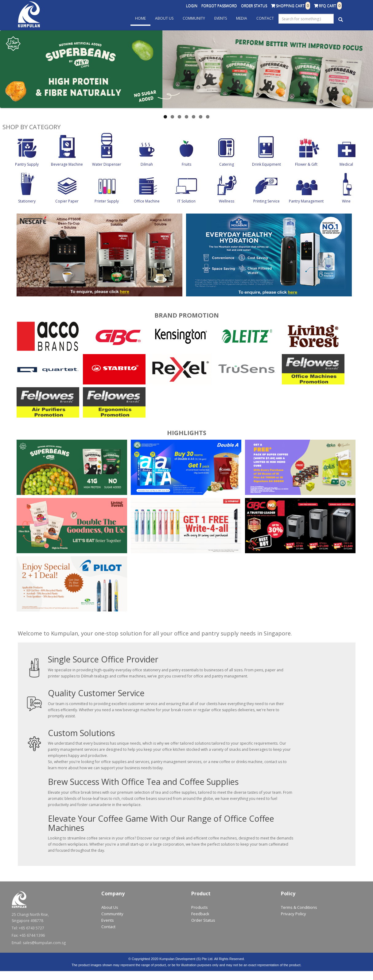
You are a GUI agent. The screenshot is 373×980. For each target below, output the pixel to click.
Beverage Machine (67, 164)
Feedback (200, 914)
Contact (265, 18)
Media (242, 18)
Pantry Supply (27, 164)
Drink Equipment (266, 164)
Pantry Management (306, 201)
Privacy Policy (293, 914)
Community (194, 18)
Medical (346, 164)
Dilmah (147, 164)
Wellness (227, 201)
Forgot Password (219, 6)
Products (200, 907)
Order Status (254, 6)
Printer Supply (107, 201)
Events (221, 18)
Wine (346, 201)
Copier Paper (67, 201)
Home (140, 18)
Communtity (112, 914)
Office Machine (147, 201)
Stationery (27, 201)
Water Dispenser (107, 164)
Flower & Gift (306, 164)
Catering (227, 164)
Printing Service (266, 201)
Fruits (187, 164)
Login (192, 6)
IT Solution (187, 201)
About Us (164, 18)
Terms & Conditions (299, 907)
